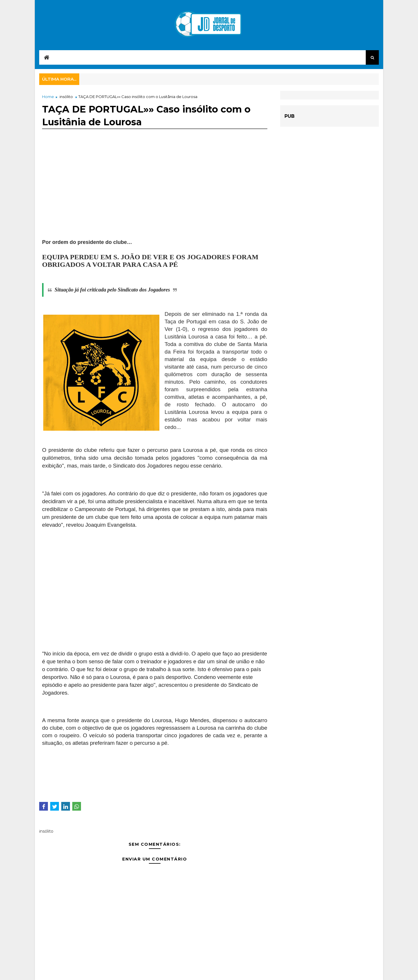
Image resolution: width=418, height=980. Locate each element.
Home (48, 97)
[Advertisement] (155, 198)
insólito (66, 97)
